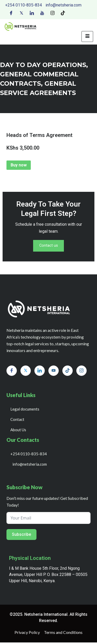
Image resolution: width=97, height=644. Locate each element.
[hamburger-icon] (87, 36)
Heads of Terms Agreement (39, 135)
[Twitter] (21, 13)
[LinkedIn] (32, 13)
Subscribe (21, 536)
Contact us (49, 247)
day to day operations (43, 65)
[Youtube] (42, 13)
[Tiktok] (63, 13)
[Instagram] (53, 13)
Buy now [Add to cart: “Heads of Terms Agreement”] (19, 165)
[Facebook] (11, 13)
